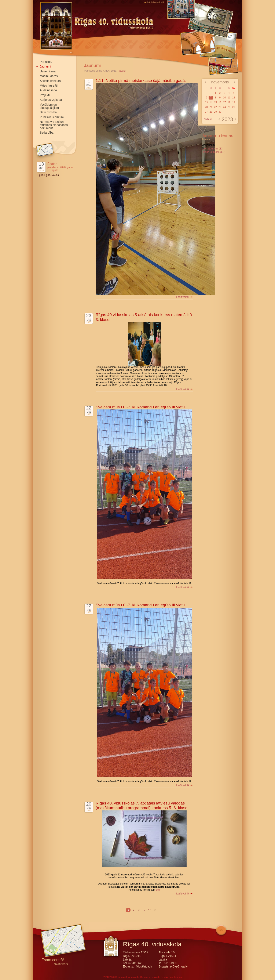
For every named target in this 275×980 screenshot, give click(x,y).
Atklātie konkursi (51, 81)
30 (220, 112)
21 (211, 107)
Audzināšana (48, 90)
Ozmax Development (171, 977)
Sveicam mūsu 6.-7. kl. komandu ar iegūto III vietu (140, 407)
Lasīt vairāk (185, 297)
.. (144, 910)
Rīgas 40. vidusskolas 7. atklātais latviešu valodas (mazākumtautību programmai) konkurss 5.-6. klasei (142, 806)
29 (215, 112)
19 (233, 102)
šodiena (208, 119)
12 (233, 98)
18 (229, 102)
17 (224, 102)
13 (206, 102)
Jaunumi (45, 66)
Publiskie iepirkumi (52, 117)
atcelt (122, 71)
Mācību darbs (49, 76)
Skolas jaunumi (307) (214, 152)
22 (215, 107)
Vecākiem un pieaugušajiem (49, 106)
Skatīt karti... (62, 964)
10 (224, 98)
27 (206, 112)
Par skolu (46, 62)
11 (229, 98)
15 (215, 102)
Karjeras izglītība (51, 100)
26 (233, 107)
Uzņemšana (48, 71)
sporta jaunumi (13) (212, 149)
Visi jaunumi (208, 145)
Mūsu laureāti (49, 86)
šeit (158, 890)
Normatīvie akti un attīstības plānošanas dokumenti (54, 125)
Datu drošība (48, 112)
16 (220, 102)
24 (224, 107)
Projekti (45, 95)
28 (211, 112)
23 (220, 107)
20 (206, 107)
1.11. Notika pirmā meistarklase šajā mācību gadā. (141, 81)
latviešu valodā (156, 3)
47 (149, 910)
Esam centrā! (53, 960)
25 (229, 107)
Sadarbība (47, 133)
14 (211, 102)
